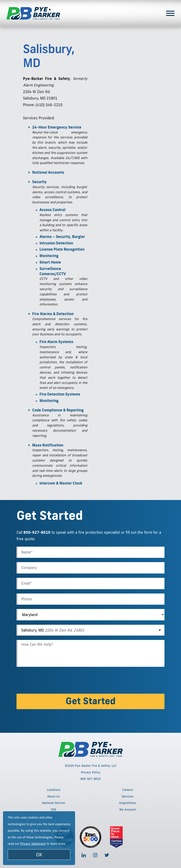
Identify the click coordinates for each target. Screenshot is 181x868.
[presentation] (49, 681)
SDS (54, 810)
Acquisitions (127, 803)
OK (39, 855)
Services (127, 796)
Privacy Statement (33, 844)
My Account (128, 810)
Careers (128, 790)
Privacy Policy (91, 772)
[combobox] (90, 630)
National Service (54, 803)
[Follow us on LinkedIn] (84, 855)
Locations (54, 790)
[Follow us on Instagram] (95, 855)
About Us (54, 796)
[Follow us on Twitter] (107, 855)
